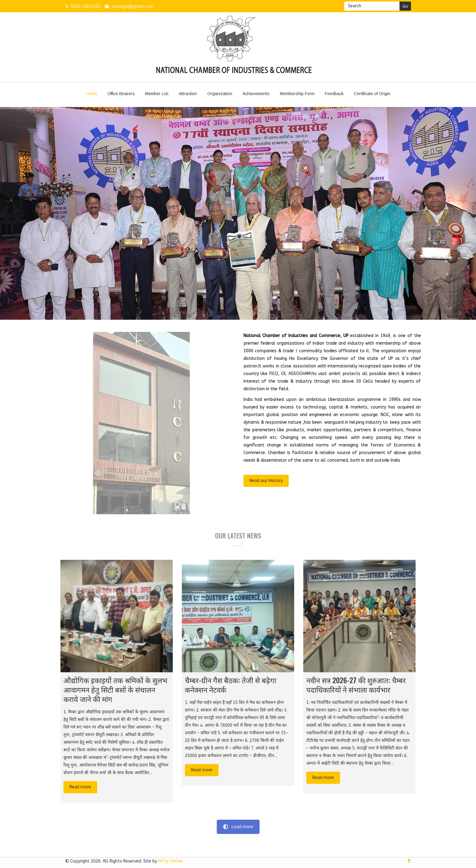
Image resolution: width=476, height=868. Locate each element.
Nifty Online (170, 861)
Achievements (256, 94)
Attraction (188, 94)
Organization (220, 94)
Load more (238, 827)
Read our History (266, 481)
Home (92, 94)
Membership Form (297, 94)
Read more (80, 787)
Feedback (334, 94)
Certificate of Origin (372, 94)
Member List (157, 94)
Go (405, 6)
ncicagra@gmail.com (133, 7)
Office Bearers (121, 94)
